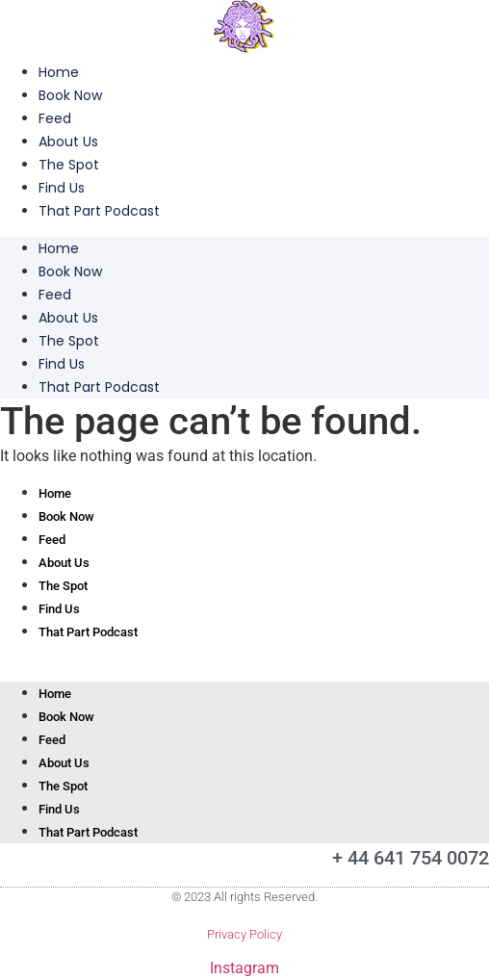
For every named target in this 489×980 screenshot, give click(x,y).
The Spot (69, 165)
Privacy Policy (244, 934)
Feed (55, 118)
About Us (68, 142)
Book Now (70, 95)
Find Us (62, 188)
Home (59, 72)
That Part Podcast (99, 211)
